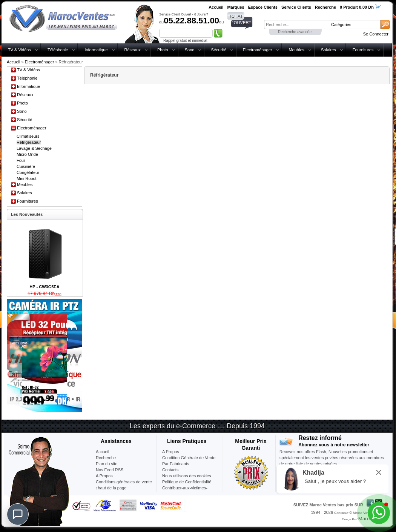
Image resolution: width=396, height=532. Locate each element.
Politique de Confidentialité (187, 482)
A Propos (171, 452)
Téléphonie (58, 50)
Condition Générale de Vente (189, 458)
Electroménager (258, 50)
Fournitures (363, 50)
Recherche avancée (295, 32)
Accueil (13, 62)
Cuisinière (26, 166)
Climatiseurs (28, 136)
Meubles (296, 50)
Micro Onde (27, 154)
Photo (163, 50)
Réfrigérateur (29, 142)
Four (21, 160)
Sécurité (218, 50)
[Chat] (18, 514)
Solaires (328, 50)
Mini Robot (27, 178)
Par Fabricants (176, 464)
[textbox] (296, 25)
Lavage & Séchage (34, 148)
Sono (190, 50)
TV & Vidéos (19, 50)
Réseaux (133, 50)
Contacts (170, 470)
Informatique (96, 50)
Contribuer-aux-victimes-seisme (185, 491)
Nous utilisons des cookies (187, 476)
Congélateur (28, 172)
